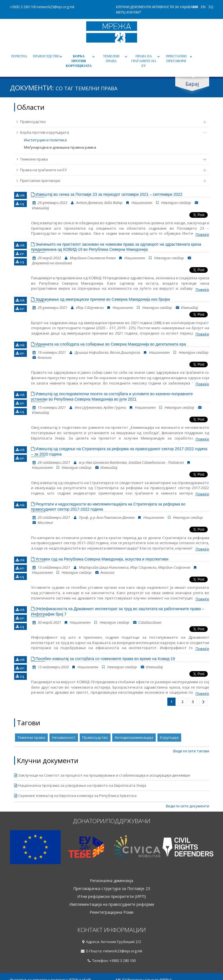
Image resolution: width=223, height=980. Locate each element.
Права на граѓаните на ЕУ (144, 61)
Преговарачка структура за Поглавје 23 (112, 889)
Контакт (134, 12)
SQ (211, 7)
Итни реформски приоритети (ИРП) (111, 896)
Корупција (169, 737)
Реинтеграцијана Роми (111, 912)
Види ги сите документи (188, 806)
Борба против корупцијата (79, 61)
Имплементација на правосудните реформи (112, 904)
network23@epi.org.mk (56, 7)
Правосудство (46, 56)
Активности (163, 7)
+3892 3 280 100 (23, 7)
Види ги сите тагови (191, 751)
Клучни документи (134, 7)
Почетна (19, 56)
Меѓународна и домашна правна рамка (60, 147)
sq (20, 204)
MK (195, 7)
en (20, 254)
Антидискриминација (134, 737)
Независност (64, 737)
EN (203, 7)
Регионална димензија (111, 881)
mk (20, 195)
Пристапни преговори (176, 59)
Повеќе (202, 234)
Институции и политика (45, 140)
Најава (186, 7)
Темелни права (111, 59)
